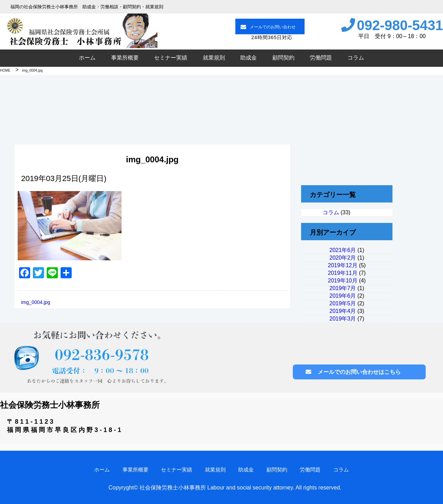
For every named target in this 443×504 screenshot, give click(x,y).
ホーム (87, 58)
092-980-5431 (400, 25)
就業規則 (214, 58)
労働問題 (321, 58)
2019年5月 (343, 303)
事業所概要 (125, 58)
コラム (356, 58)
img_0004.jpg (36, 302)
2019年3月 (343, 319)
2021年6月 (343, 250)
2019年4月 (343, 311)
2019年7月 (343, 288)
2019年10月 (342, 281)
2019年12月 (342, 265)
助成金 (248, 58)
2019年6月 (343, 296)
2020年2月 (343, 258)
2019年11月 (342, 273)
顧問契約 (283, 58)
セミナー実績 (171, 58)
